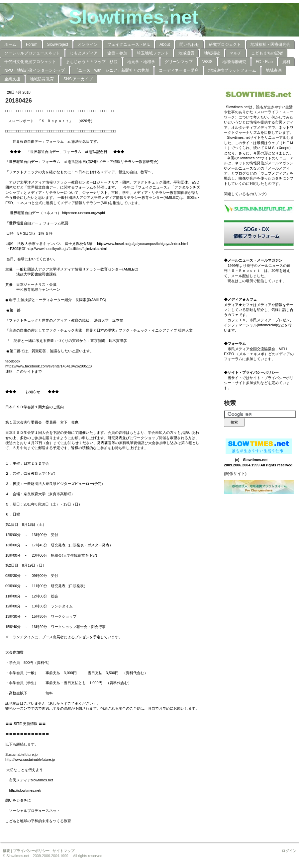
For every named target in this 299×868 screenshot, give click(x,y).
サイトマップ (63, 851)
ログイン (289, 851)
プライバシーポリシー (31, 851)
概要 (6, 851)
